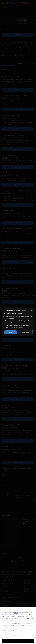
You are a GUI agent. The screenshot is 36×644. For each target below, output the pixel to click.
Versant (16, 613)
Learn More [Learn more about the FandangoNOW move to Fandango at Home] (26, 332)
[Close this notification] (32, 310)
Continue (18, 641)
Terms (6, 615)
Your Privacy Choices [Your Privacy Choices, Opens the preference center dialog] (18, 636)
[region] (18, 626)
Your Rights (30, 618)
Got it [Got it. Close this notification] (10, 332)
